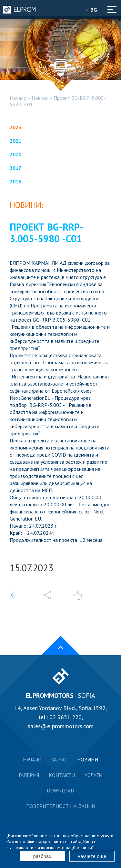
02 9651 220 (66, 717)
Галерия (29, 775)
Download (60, 790)
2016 (15, 181)
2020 (15, 154)
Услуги (93, 775)
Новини (40, 98)
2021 (15, 141)
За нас (59, 759)
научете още (92, 856)
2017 (15, 168)
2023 (15, 127)
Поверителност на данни (61, 806)
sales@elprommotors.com (61, 726)
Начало (18, 98)
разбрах (42, 856)
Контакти (62, 775)
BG (96, 10)
